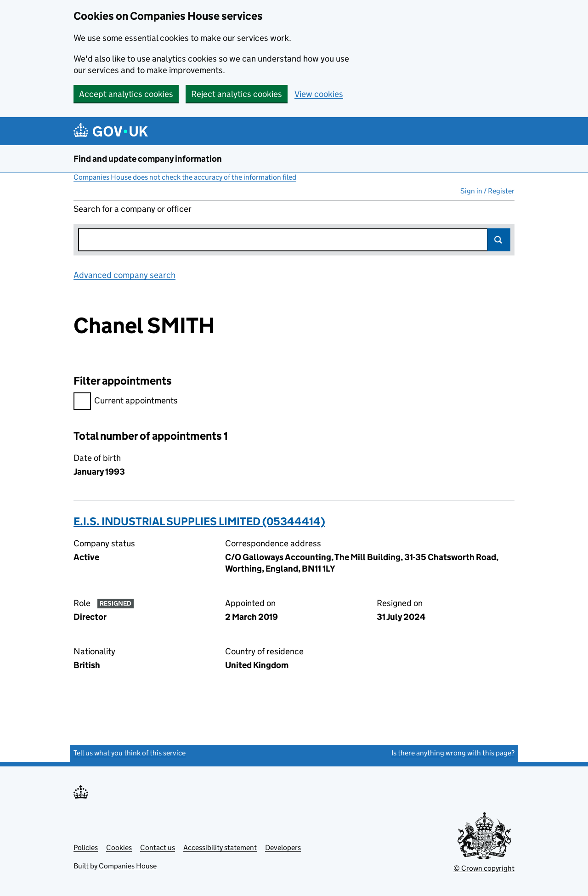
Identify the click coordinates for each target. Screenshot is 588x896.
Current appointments (126, 402)
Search (499, 240)
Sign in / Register (487, 191)
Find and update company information (148, 159)
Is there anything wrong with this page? (453, 753)
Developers (283, 848)
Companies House (128, 866)
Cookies (119, 848)
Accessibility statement (220, 848)
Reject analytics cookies (237, 94)
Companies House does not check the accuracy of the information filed (185, 177)
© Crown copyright (484, 868)
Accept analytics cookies (126, 94)
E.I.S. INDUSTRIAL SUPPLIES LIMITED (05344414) (199, 521)
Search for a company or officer (133, 209)
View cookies (319, 94)
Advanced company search (124, 275)
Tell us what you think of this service (130, 753)
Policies (86, 848)
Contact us (158, 848)
